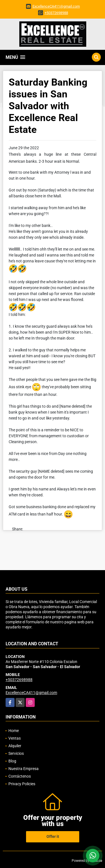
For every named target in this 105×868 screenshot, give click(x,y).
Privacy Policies (22, 784)
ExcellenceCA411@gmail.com (56, 6)
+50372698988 (56, 13)
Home (14, 731)
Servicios (16, 753)
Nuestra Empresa (24, 769)
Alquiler (15, 746)
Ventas (15, 738)
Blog (12, 761)
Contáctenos (20, 776)
